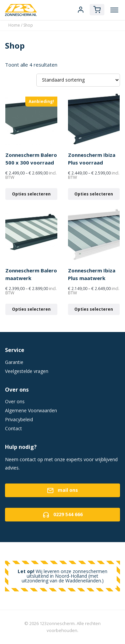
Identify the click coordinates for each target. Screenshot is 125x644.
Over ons (15, 401)
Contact (13, 428)
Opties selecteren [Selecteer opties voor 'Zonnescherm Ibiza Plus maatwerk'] (94, 309)
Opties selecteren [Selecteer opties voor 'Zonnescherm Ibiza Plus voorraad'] (94, 194)
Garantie (14, 362)
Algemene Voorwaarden (31, 410)
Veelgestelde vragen (27, 371)
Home (14, 25)
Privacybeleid (19, 419)
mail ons (62, 490)
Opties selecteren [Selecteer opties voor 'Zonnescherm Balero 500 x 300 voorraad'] (31, 194)
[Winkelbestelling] (78, 80)
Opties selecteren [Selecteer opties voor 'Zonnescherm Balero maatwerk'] (31, 309)
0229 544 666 (63, 515)
